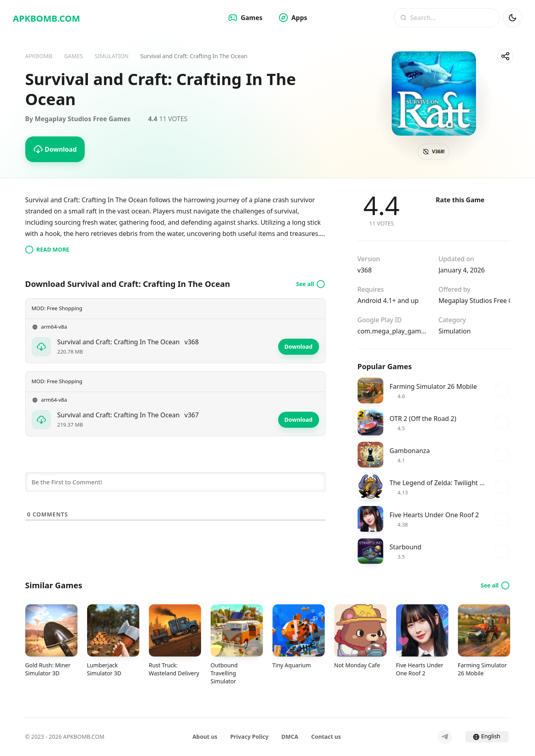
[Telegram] (445, 737)
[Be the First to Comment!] (175, 482)
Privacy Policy (249, 737)
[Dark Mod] (513, 18)
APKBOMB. (47, 18)
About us (205, 737)
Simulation (455, 331)
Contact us (326, 737)
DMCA (290, 737)
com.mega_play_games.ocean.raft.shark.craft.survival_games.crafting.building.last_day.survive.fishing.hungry (393, 331)
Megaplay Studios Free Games (474, 301)
